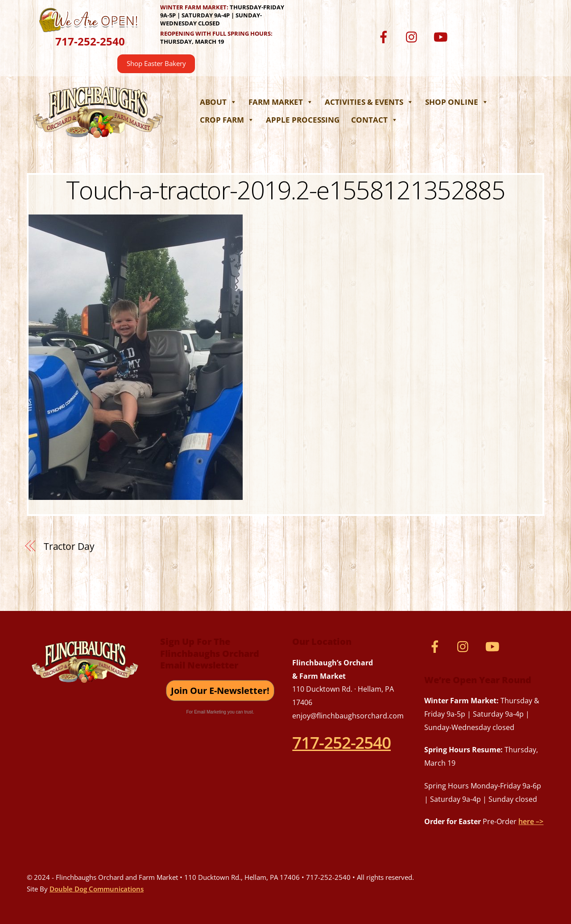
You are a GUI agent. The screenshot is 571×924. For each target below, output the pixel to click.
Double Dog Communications (97, 889)
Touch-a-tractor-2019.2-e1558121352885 (285, 190)
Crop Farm (227, 120)
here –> (531, 821)
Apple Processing (303, 120)
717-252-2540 (90, 41)
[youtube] (442, 36)
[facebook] (385, 36)
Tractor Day (69, 546)
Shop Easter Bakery (156, 64)
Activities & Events (369, 102)
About (218, 102)
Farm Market (281, 102)
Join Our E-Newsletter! (220, 691)
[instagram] (414, 36)
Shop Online (457, 102)
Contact (374, 120)
